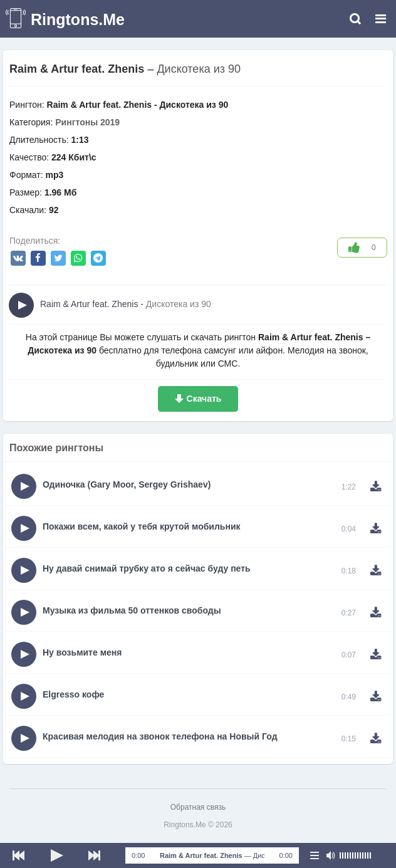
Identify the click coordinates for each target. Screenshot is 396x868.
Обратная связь (198, 807)
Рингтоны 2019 (87, 122)
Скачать (204, 399)
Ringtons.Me (78, 19)
